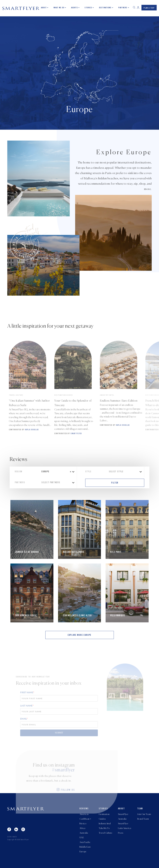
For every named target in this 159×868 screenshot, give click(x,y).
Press (121, 833)
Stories (88, 8)
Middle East (85, 847)
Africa (82, 828)
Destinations (105, 8)
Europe (83, 852)
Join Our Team (144, 814)
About (44, 8)
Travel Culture (106, 833)
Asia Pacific (85, 842)
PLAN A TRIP (149, 8)
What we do (59, 8)
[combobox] (57, 472)
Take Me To (104, 828)
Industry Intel (105, 824)
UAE (82, 838)
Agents (74, 8)
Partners (123, 8)
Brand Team (143, 819)
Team (140, 809)
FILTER (115, 483)
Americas (84, 814)
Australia (84, 833)
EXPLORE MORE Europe (79, 635)
